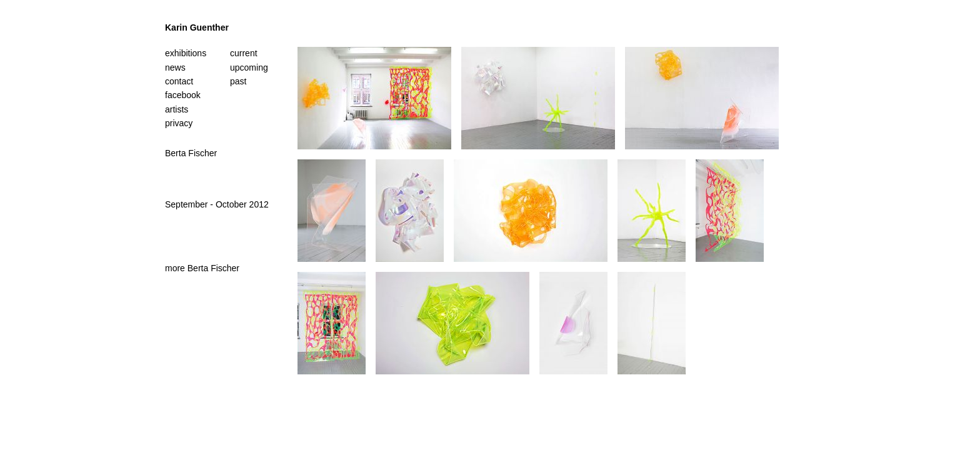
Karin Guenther (197, 27)
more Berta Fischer (202, 268)
